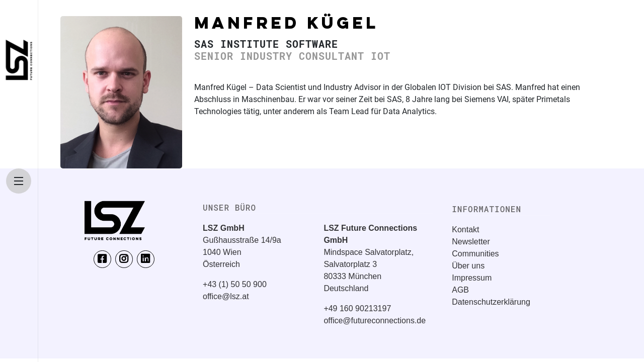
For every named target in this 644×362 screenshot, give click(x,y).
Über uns (468, 266)
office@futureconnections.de (375, 321)
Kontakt (465, 230)
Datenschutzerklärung (491, 302)
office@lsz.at (226, 296)
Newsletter (471, 242)
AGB (460, 290)
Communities (475, 254)
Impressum (472, 278)
